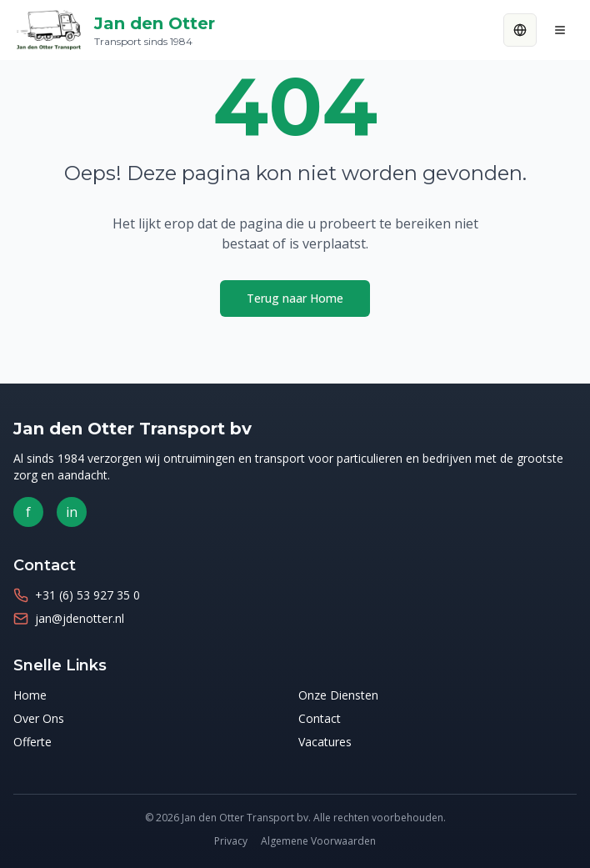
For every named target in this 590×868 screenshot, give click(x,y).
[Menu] (560, 30)
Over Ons (39, 718)
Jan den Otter (155, 31)
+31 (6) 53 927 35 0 (87, 595)
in (72, 512)
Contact (320, 718)
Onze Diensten (338, 695)
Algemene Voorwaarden (318, 841)
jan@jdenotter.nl (80, 618)
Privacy (231, 841)
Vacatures (325, 742)
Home (30, 695)
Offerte (32, 742)
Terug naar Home (295, 298)
